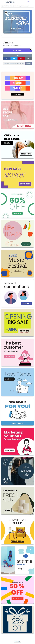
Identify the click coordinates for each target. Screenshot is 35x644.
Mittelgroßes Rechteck (23, 6)
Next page (18, 641)
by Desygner (6, 45)
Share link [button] (29, 63)
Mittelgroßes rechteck (16, 45)
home (2, 6)
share (17, 55)
